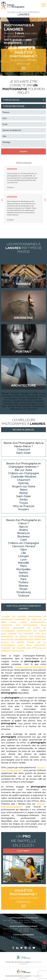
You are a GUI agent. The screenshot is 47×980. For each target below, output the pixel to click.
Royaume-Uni (8, 929)
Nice (15, 922)
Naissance (26, 393)
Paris (5, 920)
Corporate (7, 404)
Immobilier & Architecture (13, 396)
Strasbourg (28, 922)
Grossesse (15, 393)
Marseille (15, 920)
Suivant (24, 152)
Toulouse (34, 920)
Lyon (9, 920)
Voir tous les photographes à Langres (23, 607)
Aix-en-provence (24, 920)
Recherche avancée (23, 430)
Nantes (20, 922)
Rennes (35, 922)
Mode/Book (32, 398)
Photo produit (32, 396)
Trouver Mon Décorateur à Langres (18, 976)
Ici (24, 68)
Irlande (16, 929)
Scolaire (11, 406)
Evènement (27, 401)
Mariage (5, 393)
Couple (42, 393)
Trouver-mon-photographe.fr (30, 667)
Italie (20, 931)
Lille (11, 922)
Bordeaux (41, 920)
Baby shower (16, 409)
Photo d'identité (23, 406)
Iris (25, 409)
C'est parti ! (23, 851)
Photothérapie (39, 406)
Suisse (42, 929)
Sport (16, 404)
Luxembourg (35, 929)
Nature (34, 404)
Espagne (26, 931)
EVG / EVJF (32, 409)
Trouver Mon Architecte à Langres (18, 962)
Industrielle (39, 401)
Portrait (22, 398)
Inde (21, 929)
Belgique (26, 929)
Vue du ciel (25, 404)
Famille (35, 393)
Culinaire (17, 401)
